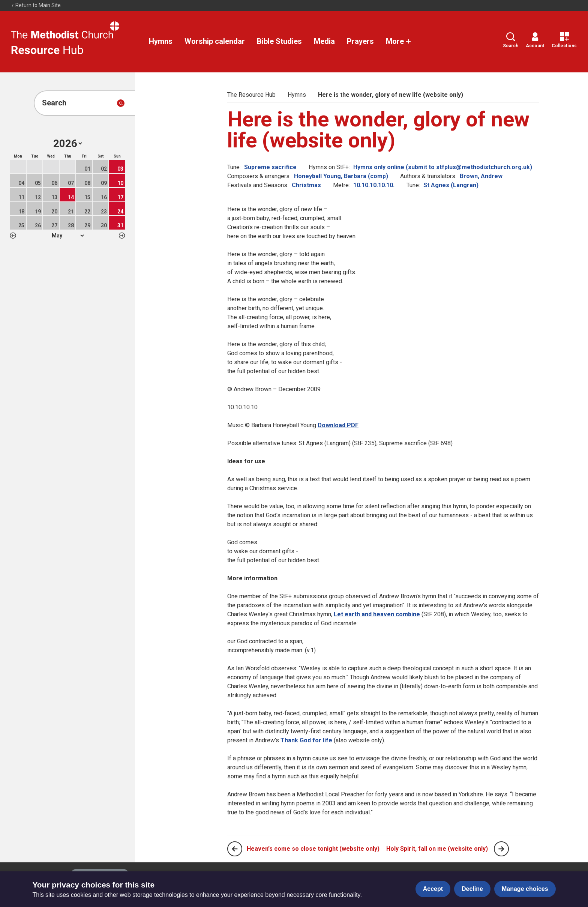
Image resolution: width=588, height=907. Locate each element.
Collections (564, 40)
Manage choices (525, 889)
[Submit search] (121, 103)
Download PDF (338, 425)
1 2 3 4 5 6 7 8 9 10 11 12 (68, 236)
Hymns (161, 41)
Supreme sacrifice (270, 167)
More (399, 41)
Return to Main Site (36, 5)
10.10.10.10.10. (374, 185)
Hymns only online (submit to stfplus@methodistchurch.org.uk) (443, 167)
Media (324, 41)
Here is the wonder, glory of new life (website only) (391, 95)
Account (535, 40)
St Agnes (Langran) (451, 185)
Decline (472, 889)
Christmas (306, 185)
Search (511, 40)
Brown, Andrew (481, 176)
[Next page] (501, 849)
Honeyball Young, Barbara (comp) (341, 176)
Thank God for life (306, 740)
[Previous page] (235, 849)
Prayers (360, 41)
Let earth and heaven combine (377, 614)
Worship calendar (215, 41)
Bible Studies (279, 41)
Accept (433, 889)
